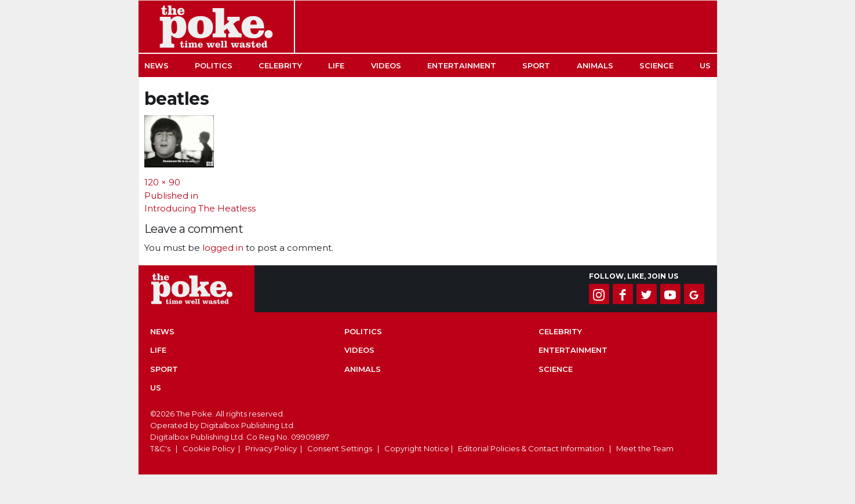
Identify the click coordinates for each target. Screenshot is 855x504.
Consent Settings (340, 448)
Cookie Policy (209, 448)
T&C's (160, 448)
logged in (223, 248)
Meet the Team (645, 448)
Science (656, 65)
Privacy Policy (271, 448)
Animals (595, 65)
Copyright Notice (417, 448)
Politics (214, 65)
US (705, 65)
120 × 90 (162, 182)
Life (336, 65)
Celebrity (280, 65)
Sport (536, 65)
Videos (386, 65)
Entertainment (462, 65)
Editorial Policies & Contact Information (531, 448)
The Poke (216, 27)
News (157, 65)
